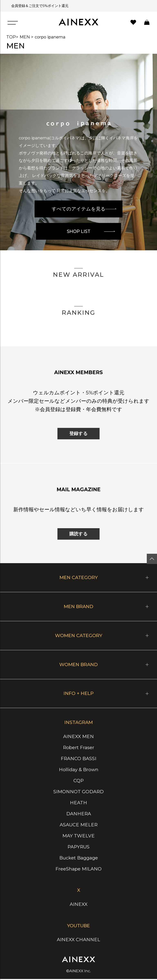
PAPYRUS (78, 848)
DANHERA (79, 815)
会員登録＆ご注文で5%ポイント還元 (38, 6)
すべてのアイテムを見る (84, 208)
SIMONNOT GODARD (78, 793)
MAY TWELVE (78, 837)
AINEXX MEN (78, 737)
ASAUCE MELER (79, 826)
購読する (78, 535)
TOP (11, 37)
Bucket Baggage (79, 859)
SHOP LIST (91, 231)
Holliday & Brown (79, 771)
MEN (25, 37)
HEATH (78, 804)
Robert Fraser (79, 748)
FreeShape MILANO (78, 870)
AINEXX (79, 905)
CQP (78, 782)
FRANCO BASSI (78, 760)
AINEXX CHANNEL (78, 941)
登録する (78, 434)
